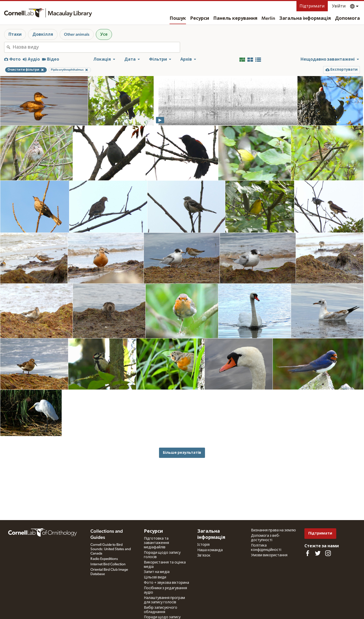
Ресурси (200, 19)
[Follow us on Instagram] (328, 553)
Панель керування (235, 19)
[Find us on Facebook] (307, 553)
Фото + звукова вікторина (166, 583)
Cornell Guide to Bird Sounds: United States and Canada (111, 549)
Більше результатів (182, 453)
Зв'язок (204, 556)
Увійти (339, 6)
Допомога (347, 19)
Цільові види (155, 577)
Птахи (15, 34)
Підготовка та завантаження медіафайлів (156, 543)
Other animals (77, 34)
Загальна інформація (305, 19)
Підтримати (312, 6)
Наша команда (210, 550)
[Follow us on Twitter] (318, 553)
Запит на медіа (157, 572)
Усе (104, 34)
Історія (203, 545)
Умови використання (269, 555)
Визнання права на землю (273, 530)
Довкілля (43, 34)
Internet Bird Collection (108, 564)
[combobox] (96, 47)
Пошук (178, 19)
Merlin (268, 19)
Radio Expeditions (104, 559)
